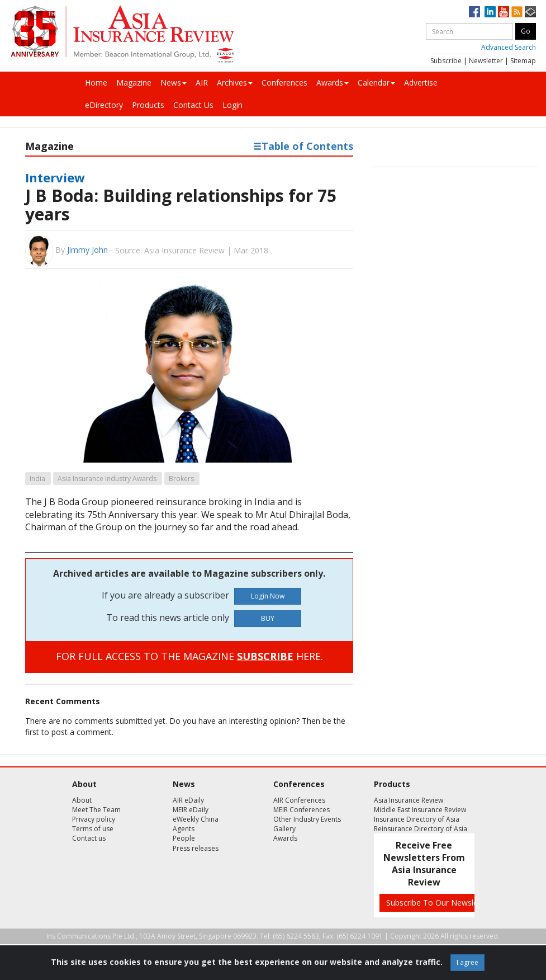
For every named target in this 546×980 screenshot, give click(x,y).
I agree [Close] (467, 962)
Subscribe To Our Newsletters (440, 903)
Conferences (284, 83)
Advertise (421, 83)
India (37, 479)
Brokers (181, 479)
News (174, 83)
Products (148, 105)
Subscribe (446, 61)
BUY (268, 618)
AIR (202, 83)
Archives (235, 83)
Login (232, 105)
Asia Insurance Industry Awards (107, 479)
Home (96, 83)
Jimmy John (87, 250)
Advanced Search (509, 47)
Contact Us (193, 105)
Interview (55, 177)
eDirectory (104, 105)
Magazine (134, 83)
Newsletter (486, 61)
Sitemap (523, 61)
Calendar (376, 83)
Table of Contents (303, 146)
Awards (333, 83)
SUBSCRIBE (265, 656)
